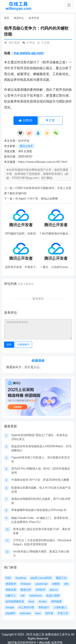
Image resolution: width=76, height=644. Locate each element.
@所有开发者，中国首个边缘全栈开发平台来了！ (21, 267)
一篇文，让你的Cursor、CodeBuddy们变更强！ (55, 267)
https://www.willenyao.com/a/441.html (43, 162)
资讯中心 (19, 18)
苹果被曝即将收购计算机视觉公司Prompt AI (39, 510)
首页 (7, 18)
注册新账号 (23, 345)
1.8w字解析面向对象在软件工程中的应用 (55, 234)
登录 (9, 345)
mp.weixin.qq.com (29, 53)
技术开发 (34, 18)
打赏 (50, 120)
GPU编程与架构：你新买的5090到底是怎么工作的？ (20, 234)
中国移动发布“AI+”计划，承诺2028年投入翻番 (40, 480)
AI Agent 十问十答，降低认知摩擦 (37, 199)
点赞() (26, 120)
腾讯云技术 (26, 146)
